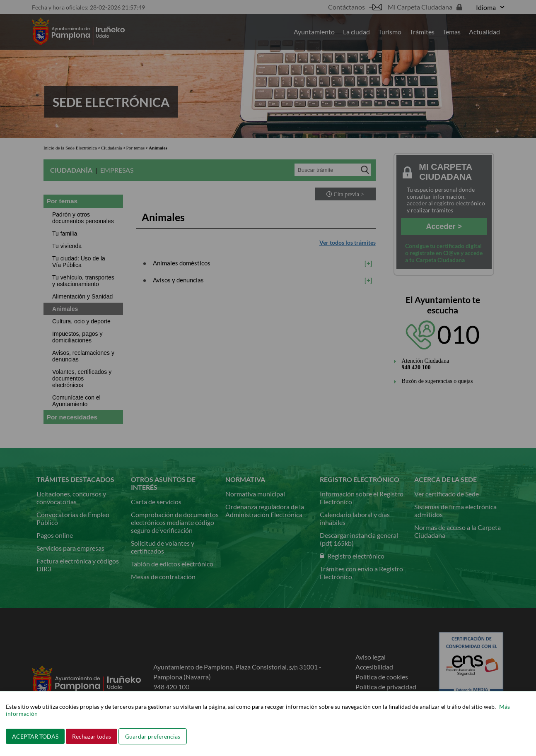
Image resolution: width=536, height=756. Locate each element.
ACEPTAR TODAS (35, 736)
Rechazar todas (92, 736)
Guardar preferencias (153, 736)
